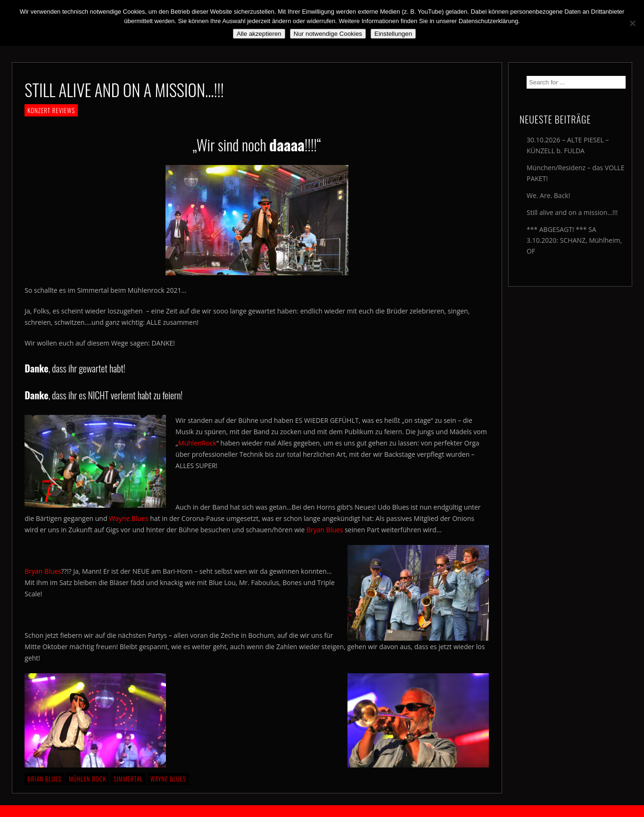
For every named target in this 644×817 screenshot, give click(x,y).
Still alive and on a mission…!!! (572, 212)
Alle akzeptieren (259, 34)
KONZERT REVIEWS (51, 110)
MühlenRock (197, 443)
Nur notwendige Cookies (328, 34)
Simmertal (128, 779)
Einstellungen (393, 34)
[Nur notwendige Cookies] (632, 23)
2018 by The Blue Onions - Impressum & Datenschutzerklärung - (322, 811)
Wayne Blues (129, 518)
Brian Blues (44, 779)
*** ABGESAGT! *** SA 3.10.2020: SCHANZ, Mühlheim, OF (574, 240)
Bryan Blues (325, 530)
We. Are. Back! (548, 195)
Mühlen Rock (87, 779)
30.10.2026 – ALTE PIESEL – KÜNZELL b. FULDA (568, 145)
